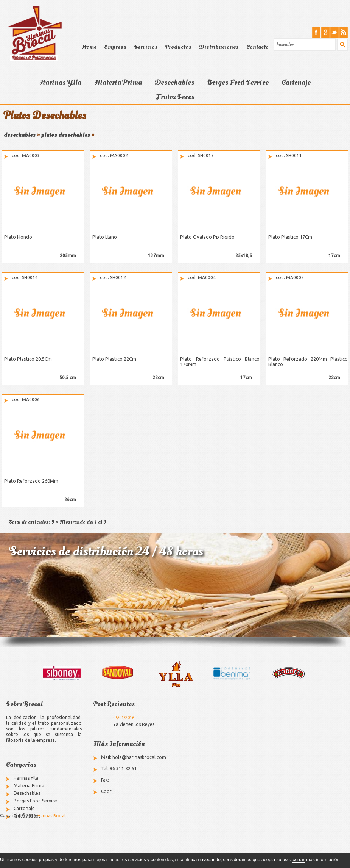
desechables (20, 135)
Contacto (257, 47)
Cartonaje (296, 83)
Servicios (146, 47)
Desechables (174, 83)
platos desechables (66, 135)
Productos (178, 47)
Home (89, 47)
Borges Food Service (238, 83)
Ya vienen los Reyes (134, 724)
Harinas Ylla (60, 83)
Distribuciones (219, 47)
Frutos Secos (175, 97)
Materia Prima (118, 83)
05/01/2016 (124, 718)
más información (323, 860)
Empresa (115, 47)
